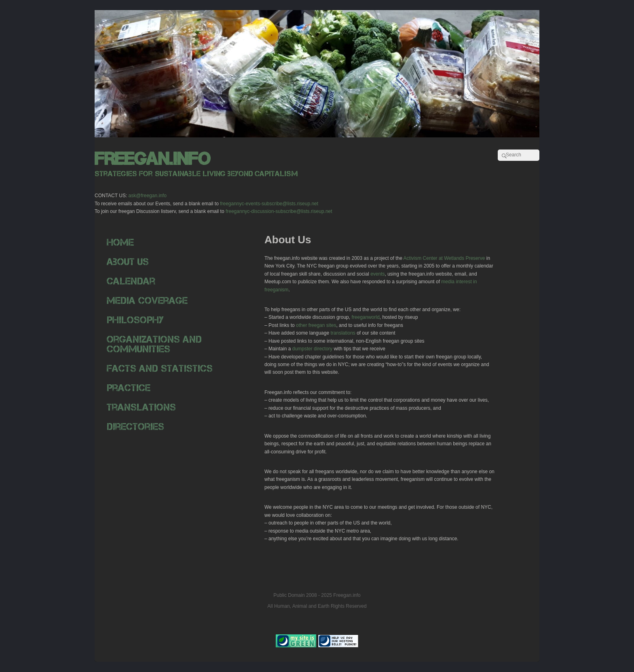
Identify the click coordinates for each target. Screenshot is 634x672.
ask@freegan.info (148, 196)
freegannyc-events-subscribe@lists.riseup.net (269, 204)
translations (343, 333)
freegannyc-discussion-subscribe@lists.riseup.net (279, 211)
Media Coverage (147, 300)
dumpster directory (312, 349)
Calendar (131, 281)
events (377, 274)
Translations (141, 407)
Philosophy (135, 320)
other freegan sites (316, 325)
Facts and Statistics (160, 368)
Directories (135, 427)
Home (120, 242)
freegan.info (152, 159)
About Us (128, 262)
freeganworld (365, 317)
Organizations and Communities (154, 344)
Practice (129, 388)
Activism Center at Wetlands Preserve (444, 258)
